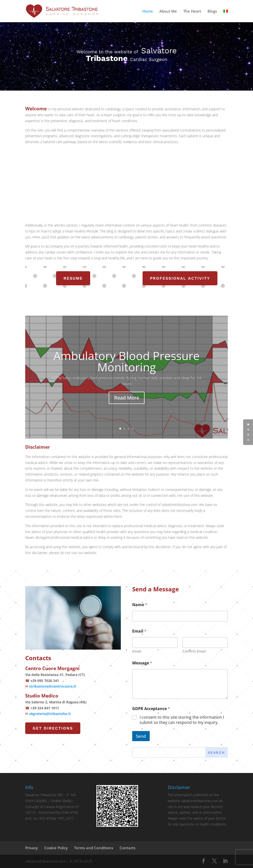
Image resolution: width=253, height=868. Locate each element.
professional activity (180, 278)
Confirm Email (194, 651)
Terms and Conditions (94, 848)
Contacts (127, 848)
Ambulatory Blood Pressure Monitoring (126, 366)
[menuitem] (226, 16)
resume (73, 278)
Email (137, 651)
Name (140, 605)
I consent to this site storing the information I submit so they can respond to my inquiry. (182, 720)
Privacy (32, 848)
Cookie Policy (56, 848)
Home (148, 11)
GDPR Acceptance (151, 709)
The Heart (192, 11)
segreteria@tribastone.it (50, 714)
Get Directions (53, 728)
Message (142, 663)
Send (141, 736)
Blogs (212, 11)
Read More (127, 402)
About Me (168, 11)
